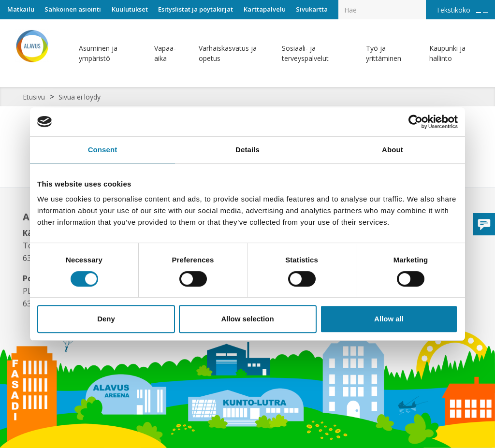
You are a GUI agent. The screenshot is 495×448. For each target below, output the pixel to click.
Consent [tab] (103, 150)
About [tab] (393, 150)
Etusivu (34, 97)
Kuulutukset (130, 9)
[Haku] (421, 3)
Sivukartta (312, 9)
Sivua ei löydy (80, 97)
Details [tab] (247, 150)
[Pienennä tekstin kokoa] (485, 13)
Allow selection (247, 319)
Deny (106, 319)
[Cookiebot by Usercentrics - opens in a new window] (415, 122)
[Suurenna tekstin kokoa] (479, 13)
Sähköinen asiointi (73, 9)
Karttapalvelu (265, 9)
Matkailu (21, 9)
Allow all (389, 319)
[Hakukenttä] (382, 10)
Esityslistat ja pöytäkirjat (196, 9)
